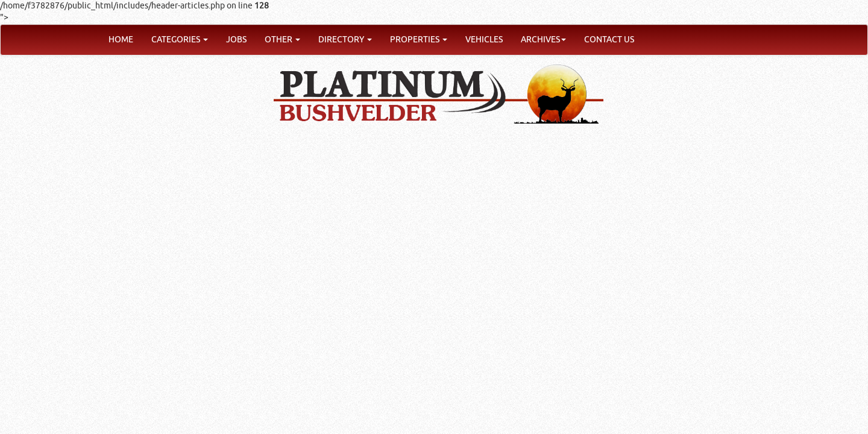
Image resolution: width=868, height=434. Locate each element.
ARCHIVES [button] (543, 39)
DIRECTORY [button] (345, 39)
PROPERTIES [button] (419, 39)
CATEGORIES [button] (180, 39)
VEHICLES (484, 39)
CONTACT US (609, 39)
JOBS (236, 39)
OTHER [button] (282, 39)
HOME (121, 39)
